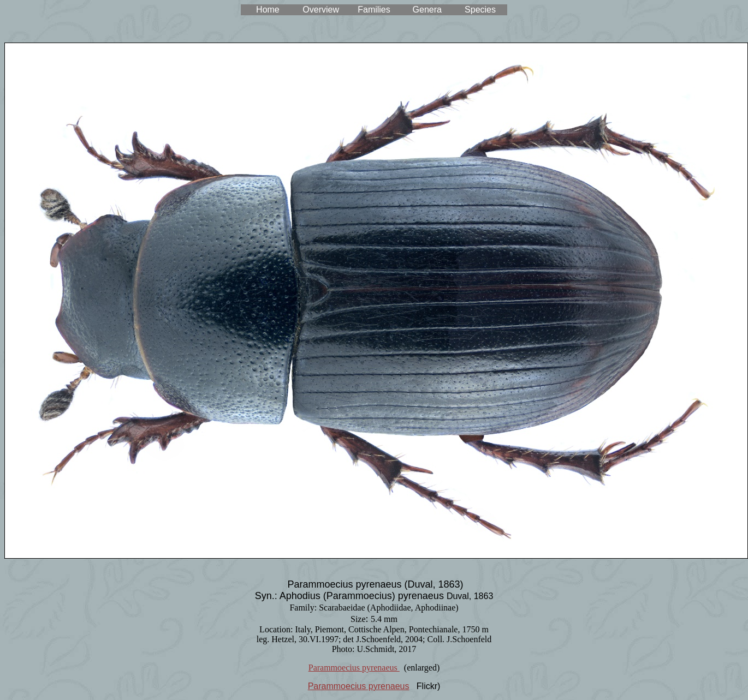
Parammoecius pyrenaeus (354, 668)
